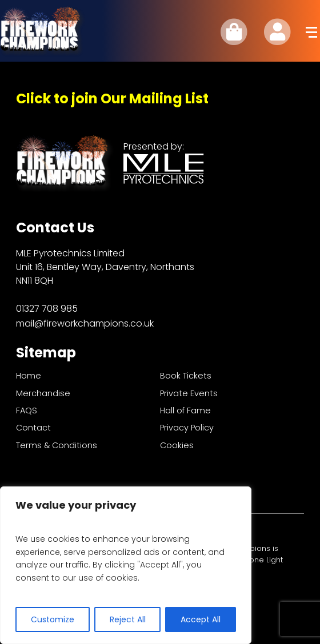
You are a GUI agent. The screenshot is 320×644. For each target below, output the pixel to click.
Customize (53, 619)
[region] (126, 565)
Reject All (128, 619)
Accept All (201, 619)
